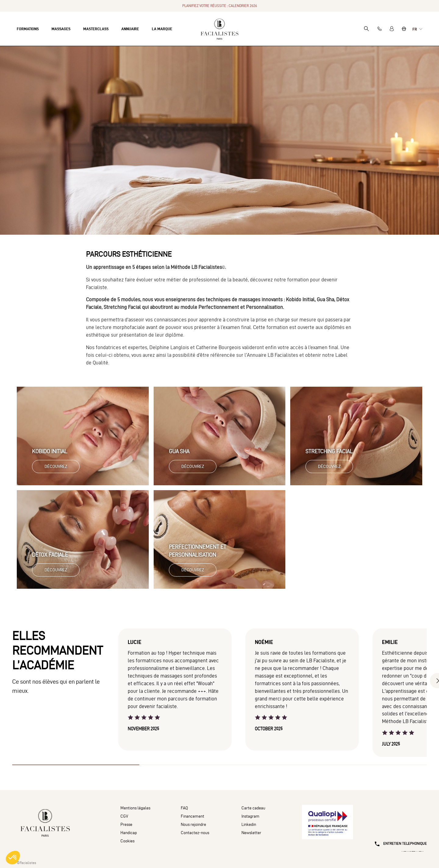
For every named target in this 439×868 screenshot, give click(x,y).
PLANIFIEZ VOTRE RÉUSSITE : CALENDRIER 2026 (220, 6)
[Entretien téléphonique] (398, 832)
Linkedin (249, 825)
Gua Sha (179, 451)
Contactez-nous (195, 833)
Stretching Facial (329, 451)
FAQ (184, 808)
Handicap (129, 833)
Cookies (127, 841)
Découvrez (56, 466)
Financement (193, 816)
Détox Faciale (50, 555)
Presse (126, 825)
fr (415, 29)
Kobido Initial (50, 451)
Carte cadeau (253, 808)
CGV (124, 816)
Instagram (250, 816)
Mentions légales (135, 808)
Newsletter (251, 833)
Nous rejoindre (193, 825)
